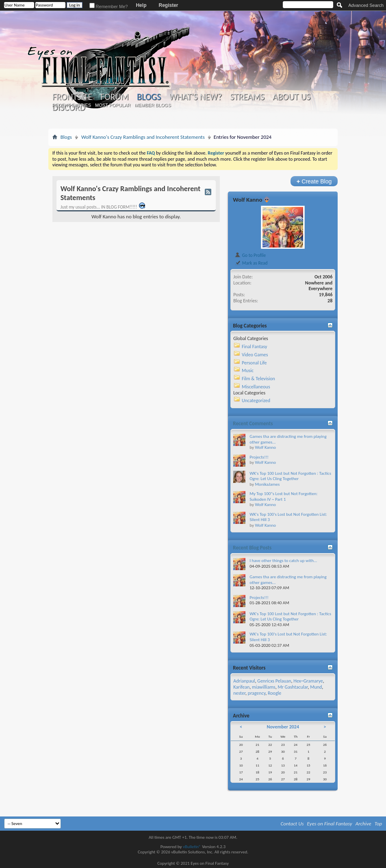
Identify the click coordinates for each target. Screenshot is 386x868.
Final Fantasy (254, 347)
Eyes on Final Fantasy (330, 824)
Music (248, 370)
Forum (114, 97)
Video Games (255, 355)
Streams (247, 97)
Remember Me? (109, 6)
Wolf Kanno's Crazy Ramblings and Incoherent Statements (143, 137)
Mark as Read (251, 263)
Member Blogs (153, 105)
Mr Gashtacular (293, 687)
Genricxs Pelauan (274, 681)
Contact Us (292, 824)
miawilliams (264, 687)
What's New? (195, 97)
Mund (316, 687)
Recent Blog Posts (252, 548)
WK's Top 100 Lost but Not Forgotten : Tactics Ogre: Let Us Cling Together (290, 476)
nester (239, 693)
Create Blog (314, 181)
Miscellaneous (256, 387)
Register (168, 5)
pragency (257, 693)
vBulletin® (192, 847)
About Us (292, 97)
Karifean (241, 687)
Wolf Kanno (247, 200)
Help (141, 5)
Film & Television (258, 379)
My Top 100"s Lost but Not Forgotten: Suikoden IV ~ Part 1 (283, 496)
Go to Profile (250, 255)
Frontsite (72, 97)
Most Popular (113, 105)
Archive (363, 824)
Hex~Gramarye (308, 681)
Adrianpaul (244, 681)
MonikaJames (267, 484)
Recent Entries (72, 105)
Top (378, 824)
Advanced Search (366, 5)
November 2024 (283, 727)
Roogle (274, 693)
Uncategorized (256, 401)
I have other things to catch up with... (283, 561)
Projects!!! (259, 457)
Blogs (149, 97)
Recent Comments (253, 423)
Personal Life (254, 363)
